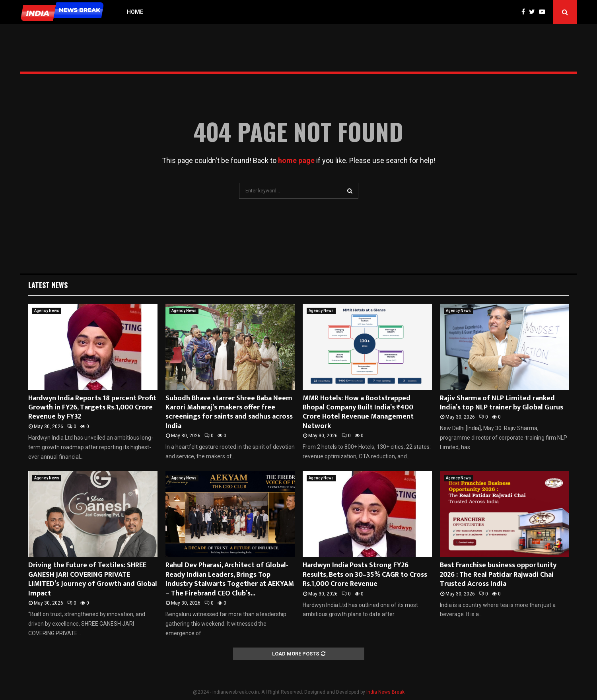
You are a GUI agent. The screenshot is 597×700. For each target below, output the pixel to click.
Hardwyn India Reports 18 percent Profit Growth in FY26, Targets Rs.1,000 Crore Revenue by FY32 (92, 408)
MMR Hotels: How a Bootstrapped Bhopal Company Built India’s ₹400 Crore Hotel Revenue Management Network (358, 412)
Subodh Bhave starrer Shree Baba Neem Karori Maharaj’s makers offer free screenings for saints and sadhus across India (229, 412)
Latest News (48, 285)
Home (135, 12)
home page (296, 160)
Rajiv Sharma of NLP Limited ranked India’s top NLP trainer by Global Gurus (502, 403)
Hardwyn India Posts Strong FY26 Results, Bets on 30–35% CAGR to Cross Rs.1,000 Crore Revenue (365, 575)
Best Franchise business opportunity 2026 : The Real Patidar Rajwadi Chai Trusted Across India (498, 575)
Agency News (47, 311)
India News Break (385, 692)
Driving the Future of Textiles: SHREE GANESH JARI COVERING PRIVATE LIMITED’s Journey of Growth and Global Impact (93, 579)
